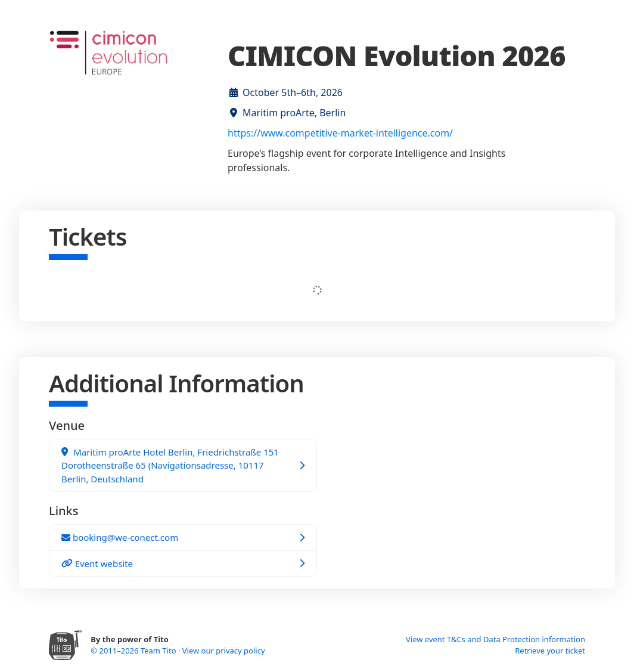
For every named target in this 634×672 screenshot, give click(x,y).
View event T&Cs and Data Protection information (495, 639)
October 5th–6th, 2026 (293, 92)
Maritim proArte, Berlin (294, 113)
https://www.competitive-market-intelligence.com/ (340, 133)
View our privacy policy (224, 651)
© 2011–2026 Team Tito (134, 651)
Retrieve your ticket (550, 651)
